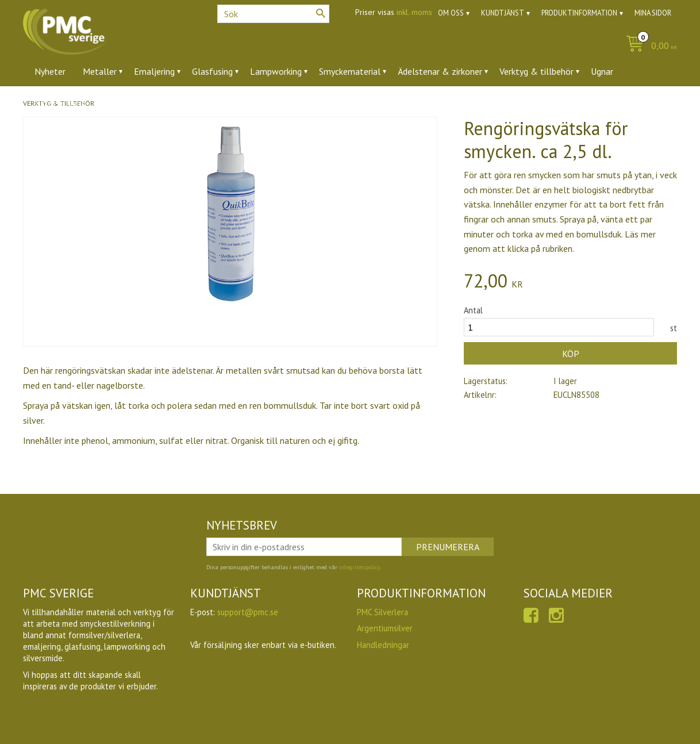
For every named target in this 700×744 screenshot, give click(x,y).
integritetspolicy (359, 567)
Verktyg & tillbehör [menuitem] (536, 71)
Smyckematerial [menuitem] (350, 71)
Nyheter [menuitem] (50, 71)
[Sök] (321, 13)
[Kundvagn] (649, 46)
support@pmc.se (248, 612)
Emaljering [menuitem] (154, 71)
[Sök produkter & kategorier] (273, 14)
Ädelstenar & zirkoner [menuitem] (440, 71)
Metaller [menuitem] (100, 71)
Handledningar (383, 645)
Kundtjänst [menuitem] (503, 13)
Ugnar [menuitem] (602, 71)
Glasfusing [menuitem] (212, 71)
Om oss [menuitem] (451, 13)
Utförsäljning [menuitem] (60, 103)
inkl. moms (414, 12)
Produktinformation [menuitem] (579, 13)
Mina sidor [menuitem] (653, 13)
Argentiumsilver (385, 628)
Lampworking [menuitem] (276, 71)
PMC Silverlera (382, 612)
